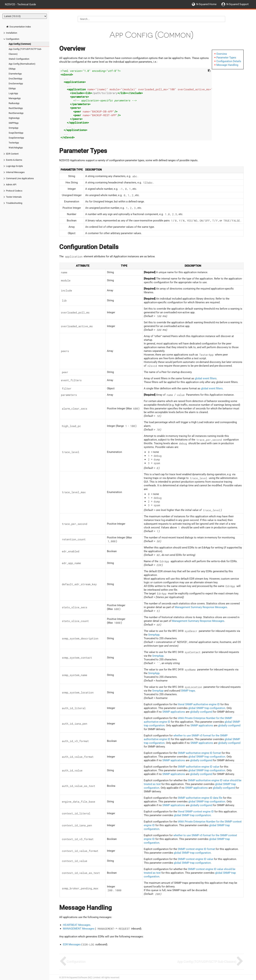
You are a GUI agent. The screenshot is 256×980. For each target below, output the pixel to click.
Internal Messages (15, 172)
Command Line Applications (20, 178)
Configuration (13, 39)
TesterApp (14, 143)
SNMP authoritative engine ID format (199, 753)
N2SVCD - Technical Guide (20, 4)
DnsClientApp (15, 79)
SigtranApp (14, 118)
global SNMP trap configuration (207, 708)
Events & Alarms (14, 160)
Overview (222, 54)
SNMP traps (188, 691)
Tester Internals (14, 197)
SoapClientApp (16, 133)
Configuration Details (229, 61)
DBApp (12, 69)
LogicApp (13, 93)
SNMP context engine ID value (195, 859)
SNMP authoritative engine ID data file (200, 798)
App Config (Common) (20, 44)
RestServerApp (16, 113)
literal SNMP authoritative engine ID (199, 704)
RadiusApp (14, 103)
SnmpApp (13, 128)
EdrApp (12, 88)
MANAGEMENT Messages (79, 929)
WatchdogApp (16, 148)
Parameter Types (226, 58)
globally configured (201, 712)
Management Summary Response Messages (201, 607)
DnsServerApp (16, 84)
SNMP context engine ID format (196, 849)
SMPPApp (14, 123)
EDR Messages (72, 944)
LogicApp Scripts (14, 166)
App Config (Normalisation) (22, 64)
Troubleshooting (14, 203)
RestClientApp (16, 108)
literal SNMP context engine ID (196, 812)
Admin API (11, 185)
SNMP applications (174, 712)
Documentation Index (18, 27)
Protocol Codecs (14, 191)
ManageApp (15, 98)
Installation (12, 33)
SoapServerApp (16, 138)
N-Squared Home (206, 4)
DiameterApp (15, 74)
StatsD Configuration (19, 59)
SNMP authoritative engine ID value (198, 767)
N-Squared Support (238, 4)
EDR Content (12, 154)
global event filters (206, 378)
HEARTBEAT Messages (77, 925)
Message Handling (227, 65)
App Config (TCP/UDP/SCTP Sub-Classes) (25, 51)
